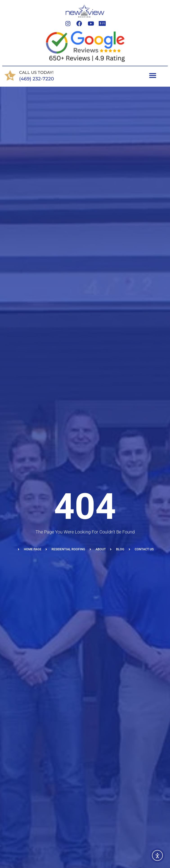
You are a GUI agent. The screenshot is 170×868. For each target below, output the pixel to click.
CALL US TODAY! (36, 73)
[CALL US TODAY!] (10, 75)
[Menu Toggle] (153, 75)
